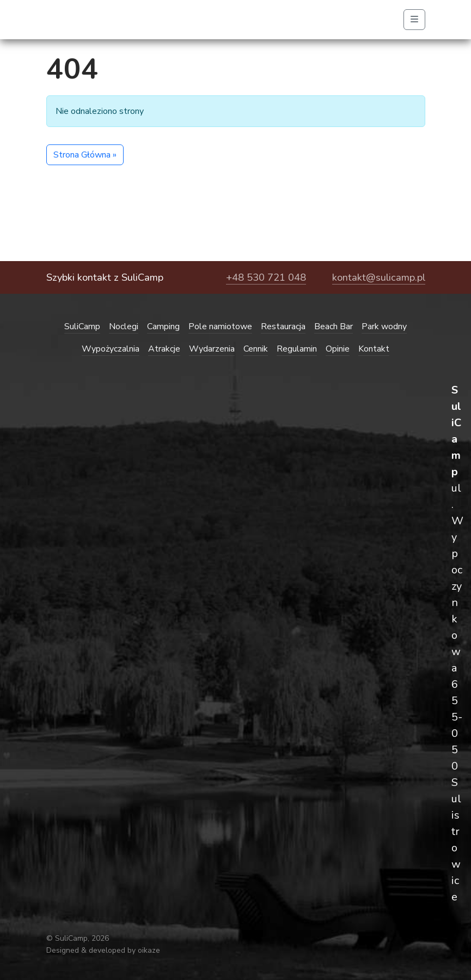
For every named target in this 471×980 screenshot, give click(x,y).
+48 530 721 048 (266, 277)
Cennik (256, 349)
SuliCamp (82, 326)
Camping (163, 326)
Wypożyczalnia (111, 349)
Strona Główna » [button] (85, 155)
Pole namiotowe (220, 326)
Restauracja (283, 326)
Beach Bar (334, 326)
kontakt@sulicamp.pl (379, 277)
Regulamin (297, 349)
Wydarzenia (212, 349)
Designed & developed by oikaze (103, 950)
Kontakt (374, 349)
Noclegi (124, 326)
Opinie (338, 349)
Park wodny (384, 326)
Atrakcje (164, 349)
